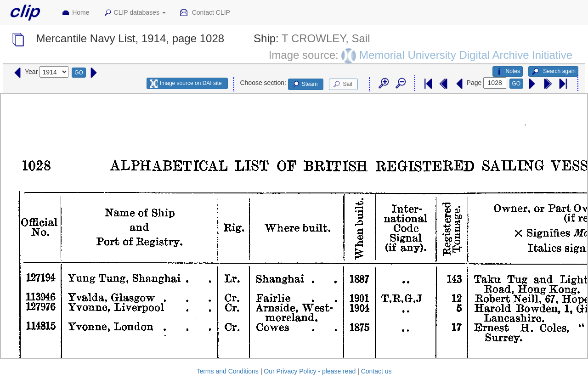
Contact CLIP (205, 13)
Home (75, 13)
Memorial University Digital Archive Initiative (466, 54)
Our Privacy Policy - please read (310, 371)
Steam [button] (305, 85)
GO (79, 73)
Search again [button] (553, 72)
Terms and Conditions (227, 371)
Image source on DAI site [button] (186, 84)
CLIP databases (135, 13)
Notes (508, 72)
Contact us (376, 371)
